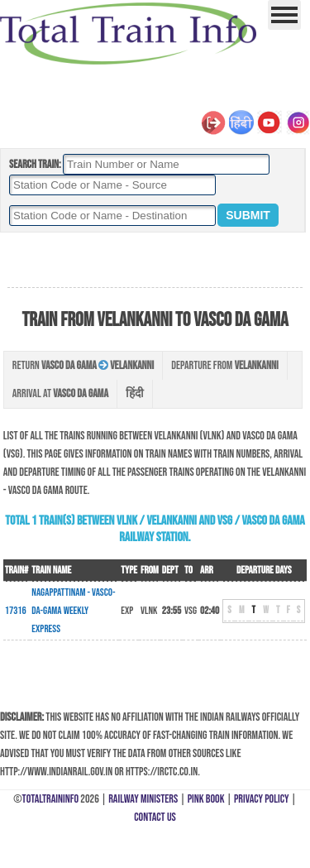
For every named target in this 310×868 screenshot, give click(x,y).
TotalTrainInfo (50, 799)
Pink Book (206, 799)
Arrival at (60, 393)
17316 (16, 611)
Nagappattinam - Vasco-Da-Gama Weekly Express (73, 611)
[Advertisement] (155, 261)
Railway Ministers (143, 799)
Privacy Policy (262, 799)
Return (83, 365)
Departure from (224, 365)
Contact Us (155, 817)
